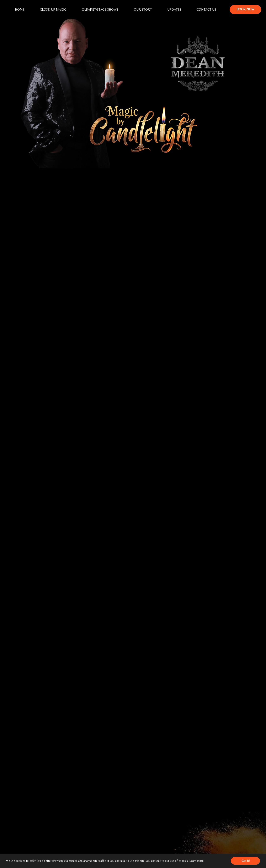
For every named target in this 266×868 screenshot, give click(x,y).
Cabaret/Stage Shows (100, 9)
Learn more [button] (196, 861)
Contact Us (206, 9)
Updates (174, 9)
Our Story (143, 9)
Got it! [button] (246, 861)
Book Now (245, 9)
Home (20, 9)
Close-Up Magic (53, 9)
